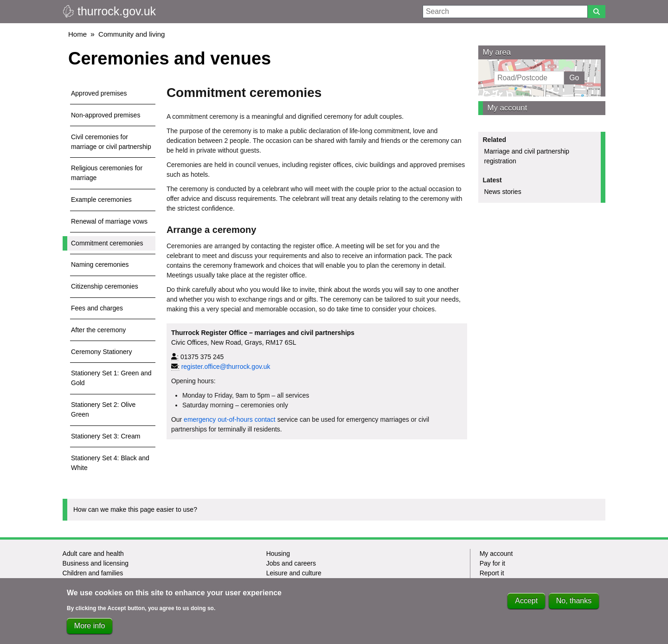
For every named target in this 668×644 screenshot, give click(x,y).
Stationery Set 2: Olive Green (103, 409)
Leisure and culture (294, 573)
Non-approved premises (106, 115)
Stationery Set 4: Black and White (110, 463)
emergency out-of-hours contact (230, 419)
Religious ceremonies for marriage (107, 173)
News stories (503, 192)
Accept (526, 605)
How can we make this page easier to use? (135, 509)
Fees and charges (97, 308)
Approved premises (99, 93)
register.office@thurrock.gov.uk (226, 367)
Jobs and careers (291, 563)
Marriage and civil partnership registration (527, 156)
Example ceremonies (101, 200)
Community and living (132, 34)
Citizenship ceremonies (105, 286)
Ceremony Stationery (102, 352)
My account (507, 108)
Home (77, 34)
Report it (492, 573)
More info (90, 630)
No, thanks (574, 605)
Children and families (93, 573)
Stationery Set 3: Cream (106, 436)
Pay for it (492, 563)
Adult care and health (93, 554)
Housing (278, 554)
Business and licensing (96, 563)
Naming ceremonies (100, 264)
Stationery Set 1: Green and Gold (111, 378)
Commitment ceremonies (107, 243)
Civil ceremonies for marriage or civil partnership (111, 142)
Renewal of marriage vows (109, 221)
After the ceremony (98, 330)
